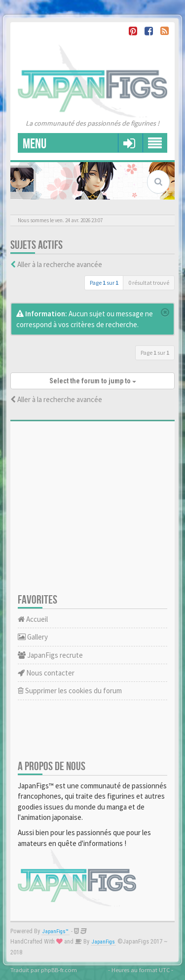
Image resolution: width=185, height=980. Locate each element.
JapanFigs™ (55, 931)
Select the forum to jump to (93, 381)
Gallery (33, 637)
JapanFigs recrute (50, 655)
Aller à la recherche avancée (60, 264)
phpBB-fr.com (59, 970)
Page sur (104, 283)
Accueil (33, 619)
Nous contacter (46, 673)
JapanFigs (103, 942)
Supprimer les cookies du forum (70, 691)
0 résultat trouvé (149, 283)
